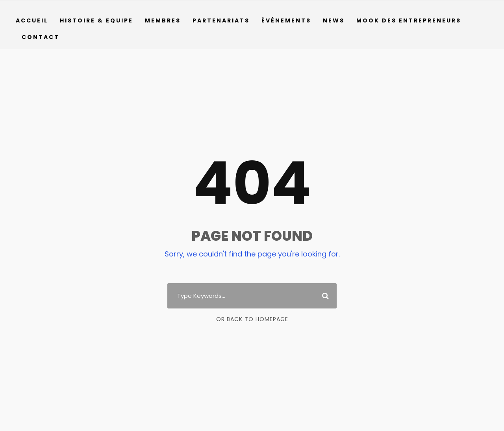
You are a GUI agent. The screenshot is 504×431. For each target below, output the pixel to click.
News (335, 20)
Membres (164, 20)
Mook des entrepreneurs (411, 20)
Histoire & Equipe (97, 20)
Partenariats (222, 20)
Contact (39, 37)
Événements (287, 20)
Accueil (32, 20)
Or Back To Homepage (252, 319)
